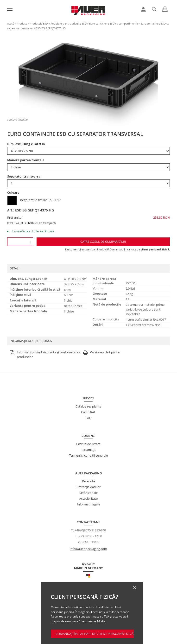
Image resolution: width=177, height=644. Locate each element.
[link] (143, 9)
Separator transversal (24, 176)
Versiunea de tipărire (101, 353)
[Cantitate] (20, 242)
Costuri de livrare (88, 444)
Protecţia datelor (88, 487)
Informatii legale (88, 504)
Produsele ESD (39, 23)
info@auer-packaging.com (88, 549)
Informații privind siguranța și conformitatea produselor (44, 355)
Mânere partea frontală (26, 160)
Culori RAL (88, 412)
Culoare (13, 192)
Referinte (88, 481)
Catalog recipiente (88, 406)
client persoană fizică (155, 249)
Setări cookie (88, 493)
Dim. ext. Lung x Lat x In (26, 144)
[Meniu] (10, 10)
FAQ (88, 418)
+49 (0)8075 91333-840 (90, 530)
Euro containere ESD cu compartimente (114, 23)
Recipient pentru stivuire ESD (69, 23)
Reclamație (88, 450)
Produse (22, 23)
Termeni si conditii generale (88, 455)
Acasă (11, 23)
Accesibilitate (88, 498)
